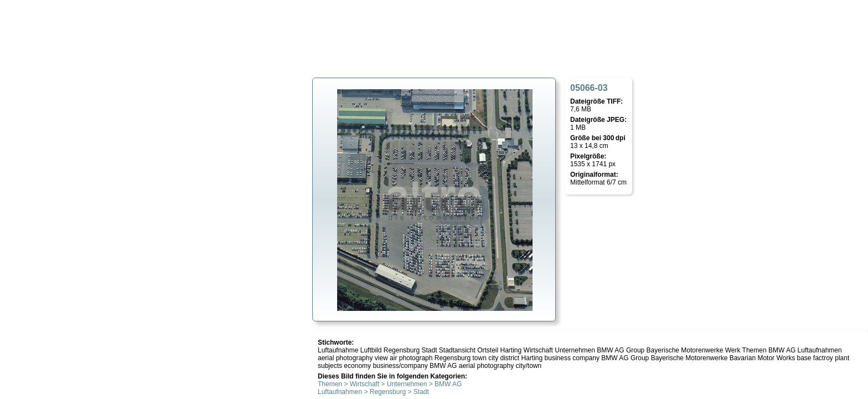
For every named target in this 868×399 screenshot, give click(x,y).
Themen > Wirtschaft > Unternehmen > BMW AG (390, 384)
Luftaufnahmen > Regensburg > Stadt (373, 392)
